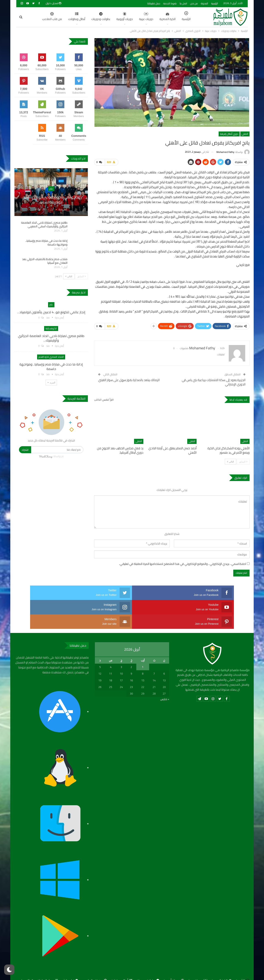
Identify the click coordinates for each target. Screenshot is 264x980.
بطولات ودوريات (81, 17)
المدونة (204, 3)
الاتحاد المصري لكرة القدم (51, 357)
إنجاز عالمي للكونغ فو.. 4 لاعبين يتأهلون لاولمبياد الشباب (51, 200)
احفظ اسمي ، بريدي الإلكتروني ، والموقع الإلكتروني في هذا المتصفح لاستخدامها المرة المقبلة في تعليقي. (182, 562)
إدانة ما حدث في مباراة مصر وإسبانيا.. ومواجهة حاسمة (46, 243)
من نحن (194, 3)
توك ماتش (70, 964)
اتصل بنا (183, 3)
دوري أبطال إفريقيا (229, 134)
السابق (243, 460)
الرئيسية (215, 3)
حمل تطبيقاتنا (154, 3)
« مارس (165, 683)
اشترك (25, 450)
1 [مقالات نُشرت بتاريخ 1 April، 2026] (143, 651)
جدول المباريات (47, 964)
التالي (230, 460)
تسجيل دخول (54, 3)
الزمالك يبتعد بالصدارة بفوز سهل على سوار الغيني (129, 378)
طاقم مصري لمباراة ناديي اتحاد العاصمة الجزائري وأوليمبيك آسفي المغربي (44, 224)
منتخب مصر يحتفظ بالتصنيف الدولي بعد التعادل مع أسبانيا (45, 261)
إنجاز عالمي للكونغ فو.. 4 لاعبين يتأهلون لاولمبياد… (51, 312)
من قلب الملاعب (95, 964)
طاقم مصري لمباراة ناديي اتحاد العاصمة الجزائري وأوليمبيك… (51, 338)
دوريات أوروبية (105, 17)
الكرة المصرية (148, 17)
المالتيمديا (27, 964)
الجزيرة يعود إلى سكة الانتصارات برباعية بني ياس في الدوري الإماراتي (214, 380)
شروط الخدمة (170, 3)
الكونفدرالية (51, 328)
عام (51, 189)
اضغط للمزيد (35, 17)
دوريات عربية (127, 17)
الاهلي (245, 134)
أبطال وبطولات (57, 17)
